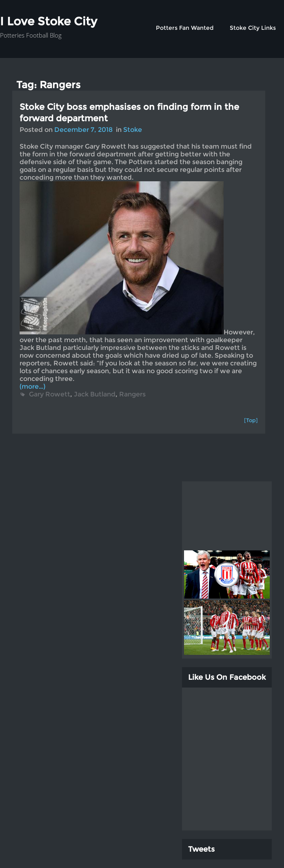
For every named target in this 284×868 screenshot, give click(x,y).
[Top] (251, 420)
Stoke (133, 130)
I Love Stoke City (49, 21)
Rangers (132, 394)
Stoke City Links (253, 28)
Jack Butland (95, 394)
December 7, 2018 (83, 130)
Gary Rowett (50, 394)
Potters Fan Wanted (185, 28)
